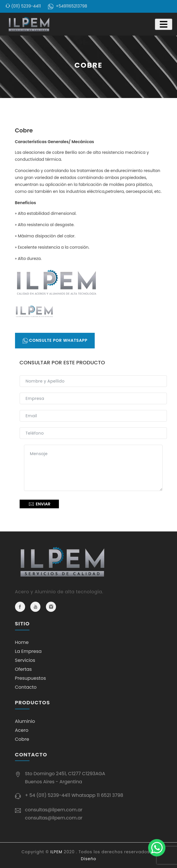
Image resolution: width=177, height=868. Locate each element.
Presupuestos (31, 678)
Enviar (39, 504)
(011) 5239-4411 (26, 6)
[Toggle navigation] (164, 24)
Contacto (26, 687)
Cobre (22, 739)
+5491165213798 (71, 6)
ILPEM (56, 852)
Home (22, 642)
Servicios (25, 660)
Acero (22, 730)
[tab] (34, 311)
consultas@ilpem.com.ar (54, 810)
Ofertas (24, 669)
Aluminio (25, 721)
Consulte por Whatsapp (55, 340)
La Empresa (28, 651)
